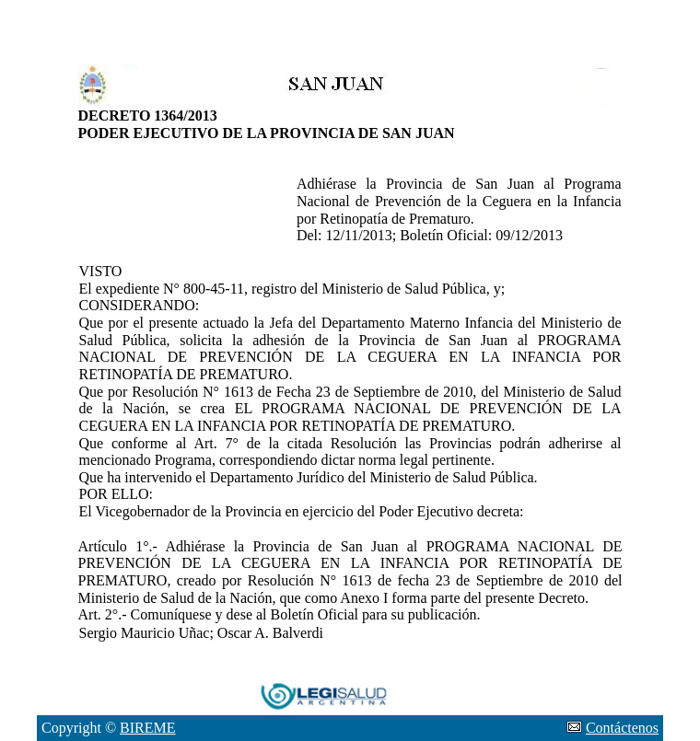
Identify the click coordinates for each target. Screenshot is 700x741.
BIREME (147, 728)
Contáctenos (622, 728)
